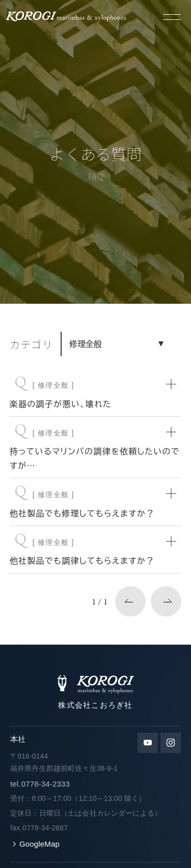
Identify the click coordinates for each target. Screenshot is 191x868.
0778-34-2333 (40, 784)
